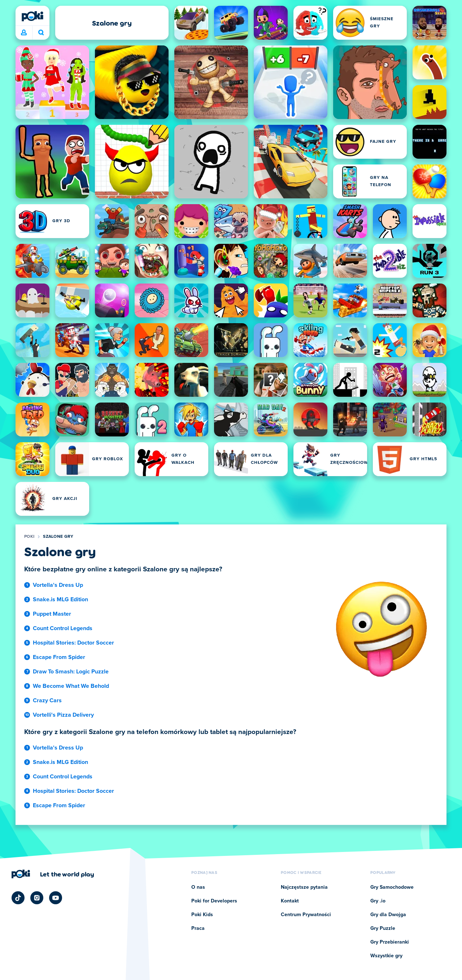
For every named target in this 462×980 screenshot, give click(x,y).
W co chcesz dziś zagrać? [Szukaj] (41, 32)
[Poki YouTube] (56, 898)
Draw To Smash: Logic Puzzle (71, 672)
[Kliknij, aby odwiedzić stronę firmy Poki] (53, 874)
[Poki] (32, 16)
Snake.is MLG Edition (60, 599)
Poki (29, 537)
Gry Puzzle (383, 928)
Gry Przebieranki (390, 942)
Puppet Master (52, 614)
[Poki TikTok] (18, 898)
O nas (198, 887)
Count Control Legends (63, 628)
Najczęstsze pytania (304, 887)
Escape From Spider (59, 657)
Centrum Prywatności (306, 915)
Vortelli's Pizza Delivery (63, 715)
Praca (198, 928)
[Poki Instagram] (37, 898)
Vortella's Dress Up (58, 585)
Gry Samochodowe (392, 887)
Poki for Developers (214, 901)
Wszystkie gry (386, 956)
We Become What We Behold (71, 686)
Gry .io (378, 901)
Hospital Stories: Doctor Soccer (73, 643)
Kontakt (290, 901)
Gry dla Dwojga (388, 915)
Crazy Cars (47, 700)
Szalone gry (58, 537)
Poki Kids (202, 915)
